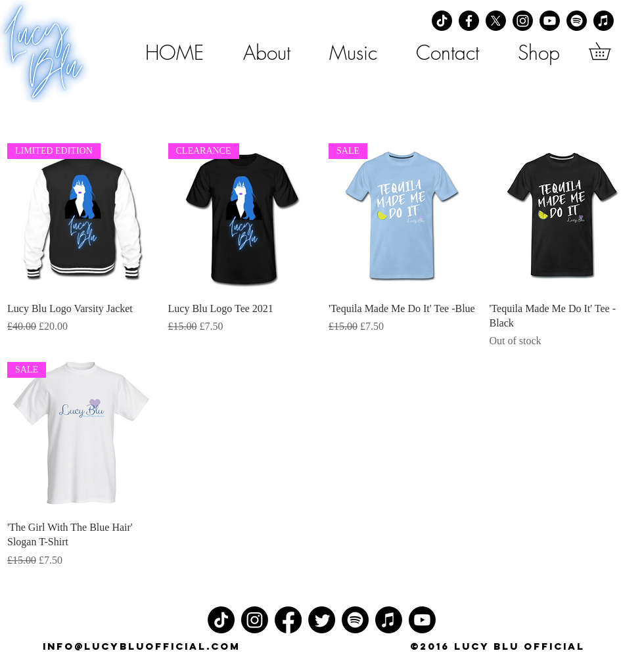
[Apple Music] (604, 21)
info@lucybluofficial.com (142, 646)
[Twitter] (322, 620)
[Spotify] (577, 21)
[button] (608, 51)
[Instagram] (523, 21)
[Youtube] (550, 21)
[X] (496, 21)
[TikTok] (442, 21)
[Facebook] (469, 21)
